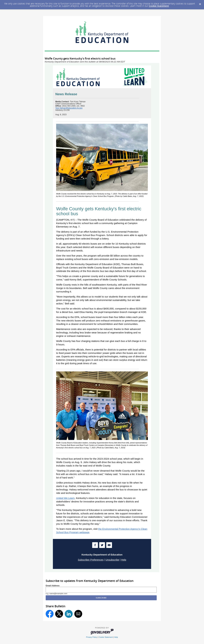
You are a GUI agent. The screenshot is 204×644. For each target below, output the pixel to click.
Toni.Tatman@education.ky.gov (69, 108)
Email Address (53, 586)
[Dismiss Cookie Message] (200, 3)
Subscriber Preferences (91, 560)
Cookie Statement (159, 6)
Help (124, 560)
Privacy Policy (92, 637)
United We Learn (65, 498)
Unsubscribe (112, 560)
